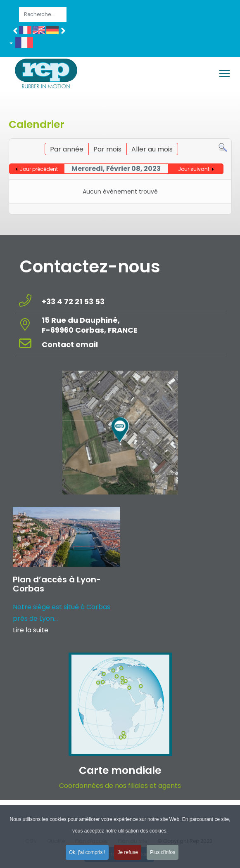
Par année (67, 149)
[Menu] (225, 73)
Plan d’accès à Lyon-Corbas (57, 584)
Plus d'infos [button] (163, 855)
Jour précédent (39, 169)
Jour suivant (194, 169)
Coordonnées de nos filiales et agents (120, 786)
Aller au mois (152, 149)
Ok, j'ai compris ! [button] (87, 855)
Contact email (71, 344)
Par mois (107, 149)
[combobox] (43, 14)
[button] (24, 44)
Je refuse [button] (127, 855)
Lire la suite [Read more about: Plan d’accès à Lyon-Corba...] (31, 630)
